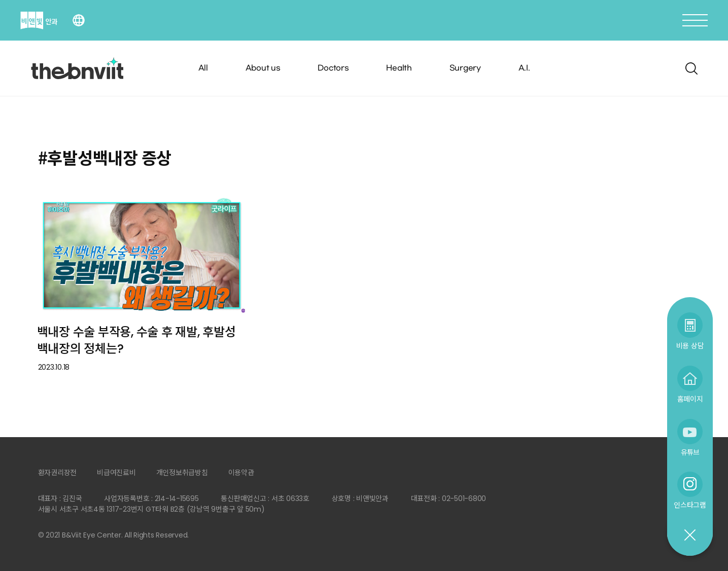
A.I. (524, 68)
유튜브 (690, 452)
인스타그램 (690, 505)
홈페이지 (690, 399)
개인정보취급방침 (182, 473)
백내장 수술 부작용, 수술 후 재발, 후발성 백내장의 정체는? (136, 340)
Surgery (465, 68)
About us (263, 68)
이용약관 (241, 473)
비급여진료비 (116, 473)
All (203, 68)
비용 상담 (690, 346)
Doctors (333, 68)
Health (399, 68)
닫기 (689, 536)
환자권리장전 (58, 473)
